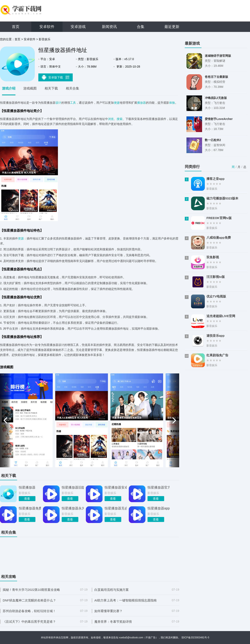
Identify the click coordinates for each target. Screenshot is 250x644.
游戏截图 (30, 88)
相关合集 (72, 88)
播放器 (141, 103)
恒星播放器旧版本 (73, 487)
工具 (73, 103)
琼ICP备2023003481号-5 (195, 638)
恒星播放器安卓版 (116, 487)
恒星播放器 (27, 487)
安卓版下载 (56, 77)
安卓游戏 (78, 27)
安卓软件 (47, 27)
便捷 (117, 103)
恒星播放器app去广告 (159, 508)
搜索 (120, 119)
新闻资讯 (109, 27)
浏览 (111, 119)
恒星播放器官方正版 (159, 487)
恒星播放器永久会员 (73, 508)
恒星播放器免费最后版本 (30, 508)
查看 (27, 499)
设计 (58, 103)
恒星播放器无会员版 (116, 508)
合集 (141, 27)
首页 (16, 27)
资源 (21, 238)
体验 (172, 103)
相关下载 (51, 88)
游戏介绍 (9, 88)
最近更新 (172, 27)
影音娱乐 (45, 39)
